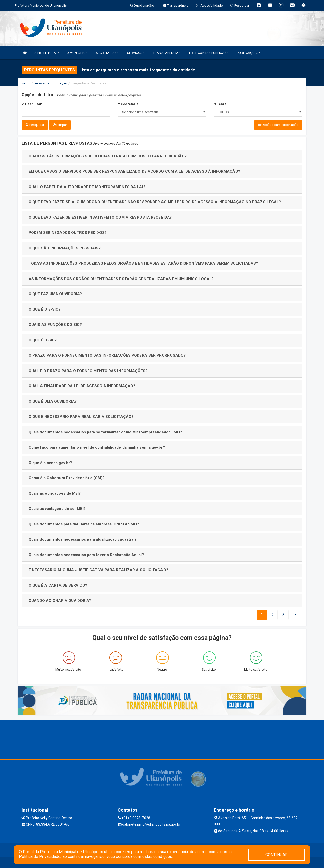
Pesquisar (32, 104)
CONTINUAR (276, 855)
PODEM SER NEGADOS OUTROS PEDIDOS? (68, 231)
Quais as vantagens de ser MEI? (57, 507)
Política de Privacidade (40, 856)
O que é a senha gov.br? (50, 461)
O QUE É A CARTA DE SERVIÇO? (58, 584)
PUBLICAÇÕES (249, 53)
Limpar (60, 125)
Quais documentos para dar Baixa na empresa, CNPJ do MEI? (84, 523)
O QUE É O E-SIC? (45, 308)
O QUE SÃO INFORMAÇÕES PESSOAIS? (65, 247)
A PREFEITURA (47, 53)
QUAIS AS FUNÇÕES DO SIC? (55, 323)
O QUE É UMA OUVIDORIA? (53, 400)
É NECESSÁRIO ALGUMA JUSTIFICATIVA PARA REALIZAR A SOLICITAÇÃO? (98, 569)
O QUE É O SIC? (43, 339)
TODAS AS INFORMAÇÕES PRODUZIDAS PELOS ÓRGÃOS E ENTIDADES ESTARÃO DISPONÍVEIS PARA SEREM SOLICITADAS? (143, 262)
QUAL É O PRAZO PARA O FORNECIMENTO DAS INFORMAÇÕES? (88, 370)
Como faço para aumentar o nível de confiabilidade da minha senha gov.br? (97, 446)
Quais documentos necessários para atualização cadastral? (83, 538)
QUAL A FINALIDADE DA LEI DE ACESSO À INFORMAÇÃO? (82, 385)
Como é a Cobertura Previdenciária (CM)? (67, 477)
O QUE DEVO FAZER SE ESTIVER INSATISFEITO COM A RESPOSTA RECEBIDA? (100, 216)
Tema (220, 104)
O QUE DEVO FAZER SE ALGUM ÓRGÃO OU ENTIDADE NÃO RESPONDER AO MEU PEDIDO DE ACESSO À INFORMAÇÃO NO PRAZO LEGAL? (155, 201)
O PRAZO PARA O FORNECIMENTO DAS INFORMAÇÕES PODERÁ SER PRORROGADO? (107, 354)
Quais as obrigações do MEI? (55, 492)
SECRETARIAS (108, 53)
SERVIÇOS (136, 53)
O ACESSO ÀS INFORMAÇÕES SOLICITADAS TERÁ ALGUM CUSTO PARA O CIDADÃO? (108, 155)
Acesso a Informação (51, 83)
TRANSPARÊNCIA (167, 53)
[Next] (284, 614)
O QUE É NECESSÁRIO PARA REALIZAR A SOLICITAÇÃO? (81, 415)
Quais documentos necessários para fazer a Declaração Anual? (86, 553)
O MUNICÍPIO (77, 53)
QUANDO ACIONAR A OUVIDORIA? (60, 599)
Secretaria (128, 104)
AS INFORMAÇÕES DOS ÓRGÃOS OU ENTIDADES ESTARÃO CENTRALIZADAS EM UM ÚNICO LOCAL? (121, 278)
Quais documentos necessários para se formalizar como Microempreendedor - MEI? (106, 431)
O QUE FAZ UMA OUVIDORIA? (55, 293)
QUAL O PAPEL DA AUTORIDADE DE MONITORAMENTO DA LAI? (87, 186)
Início (26, 83)
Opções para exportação (278, 125)
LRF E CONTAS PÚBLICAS (209, 53)
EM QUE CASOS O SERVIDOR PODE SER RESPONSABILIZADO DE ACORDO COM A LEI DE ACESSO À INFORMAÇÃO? (134, 170)
